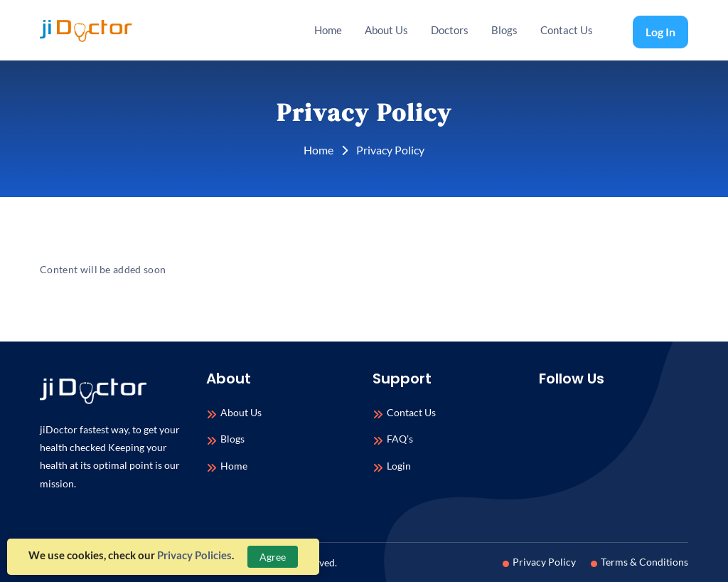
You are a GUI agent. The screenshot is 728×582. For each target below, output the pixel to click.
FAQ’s (400, 439)
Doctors (450, 30)
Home (328, 30)
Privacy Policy (541, 562)
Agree (273, 557)
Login (399, 466)
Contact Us (567, 30)
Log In (660, 32)
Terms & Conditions (642, 562)
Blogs (504, 30)
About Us (386, 30)
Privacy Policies (194, 555)
